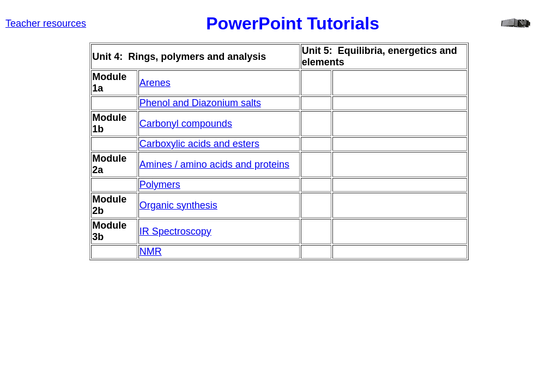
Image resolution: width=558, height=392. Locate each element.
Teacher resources (46, 23)
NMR (151, 252)
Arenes (155, 83)
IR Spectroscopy (175, 231)
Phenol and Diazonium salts (200, 103)
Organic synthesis (178, 205)
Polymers (160, 185)
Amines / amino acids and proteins (214, 164)
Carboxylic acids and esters (199, 144)
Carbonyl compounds (186, 124)
